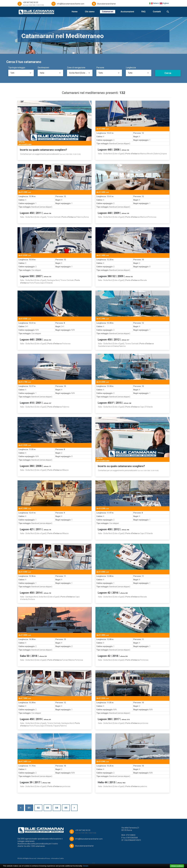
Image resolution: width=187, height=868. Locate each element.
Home (75, 12)
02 (38, 808)
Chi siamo (90, 12)
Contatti (157, 12)
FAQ (143, 12)
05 (66, 808)
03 (48, 808)
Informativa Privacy (44, 858)
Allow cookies (177, 866)
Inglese (164, 3)
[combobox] (21, 73)
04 (57, 808)
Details (86, 866)
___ (94, 862)
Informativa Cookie (57, 858)
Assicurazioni (127, 12)
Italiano (154, 3)
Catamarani (108, 12)
